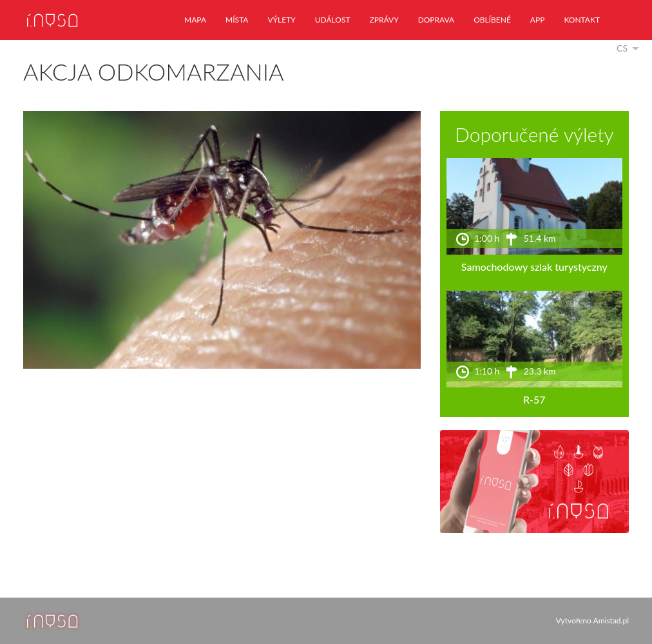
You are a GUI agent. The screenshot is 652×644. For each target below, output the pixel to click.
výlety (281, 20)
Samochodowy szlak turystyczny (534, 267)
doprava (436, 20)
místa (237, 20)
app (538, 20)
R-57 (534, 399)
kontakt (582, 20)
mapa (195, 20)
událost (333, 20)
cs (622, 48)
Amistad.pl (611, 620)
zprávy (384, 20)
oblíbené (492, 20)
